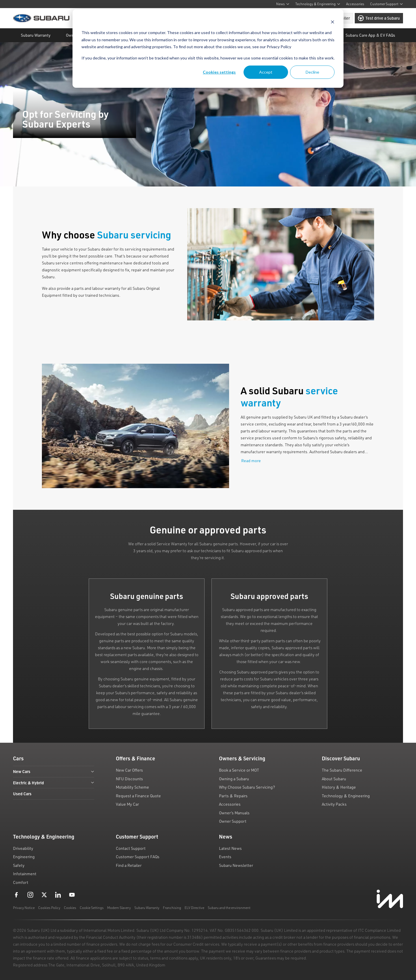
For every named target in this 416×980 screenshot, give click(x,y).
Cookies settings (219, 72)
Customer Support (387, 4)
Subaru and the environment (229, 908)
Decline (312, 72)
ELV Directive (194, 908)
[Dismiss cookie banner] (333, 22)
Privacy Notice (24, 908)
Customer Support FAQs (138, 857)
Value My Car (127, 804)
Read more (251, 461)
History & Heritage (339, 787)
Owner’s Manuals (234, 813)
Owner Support (233, 821)
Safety (19, 865)
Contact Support (131, 848)
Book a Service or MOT (239, 770)
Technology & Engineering (318, 4)
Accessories (355, 4)
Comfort (21, 882)
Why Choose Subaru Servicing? (247, 787)
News (283, 4)
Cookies (70, 908)
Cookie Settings (92, 908)
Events (225, 857)
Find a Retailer (129, 865)
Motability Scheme (132, 787)
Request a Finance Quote (138, 796)
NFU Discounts (129, 779)
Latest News (230, 848)
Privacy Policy (279, 47)
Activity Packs (334, 804)
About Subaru (334, 779)
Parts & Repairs (233, 796)
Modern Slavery (119, 908)
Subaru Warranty (147, 908)
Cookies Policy (49, 908)
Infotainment (25, 874)
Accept (266, 72)
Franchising (172, 908)
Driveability (23, 848)
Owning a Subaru (234, 779)
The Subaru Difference (342, 770)
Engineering (24, 857)
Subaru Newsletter (236, 865)
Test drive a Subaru (379, 18)
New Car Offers (129, 770)
